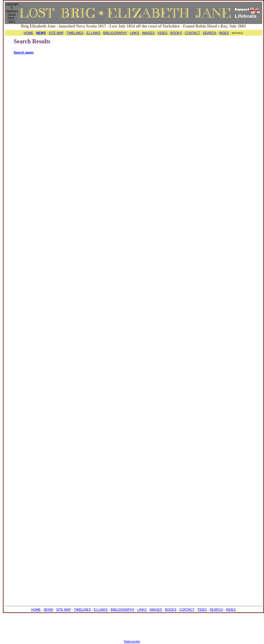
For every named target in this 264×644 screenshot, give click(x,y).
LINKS (135, 33)
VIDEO (162, 33)
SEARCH (210, 33)
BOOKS (176, 33)
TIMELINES (75, 33)
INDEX (224, 33)
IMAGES (149, 33)
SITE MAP (56, 33)
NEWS (48, 609)
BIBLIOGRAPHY (115, 33)
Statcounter (132, 641)
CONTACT (192, 33)
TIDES (202, 609)
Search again (23, 52)
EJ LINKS (93, 33)
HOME (29, 33)
